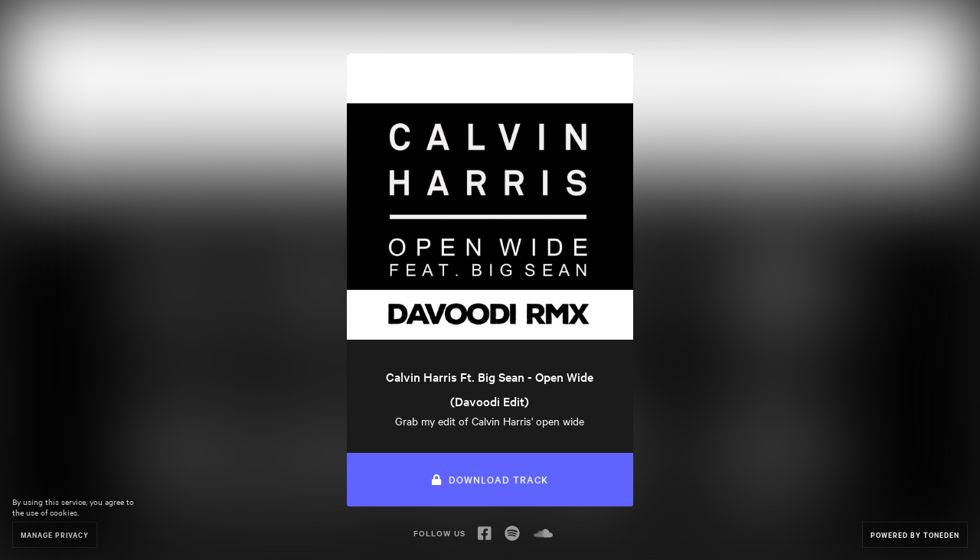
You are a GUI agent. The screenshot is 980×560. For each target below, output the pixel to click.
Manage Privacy (55, 534)
